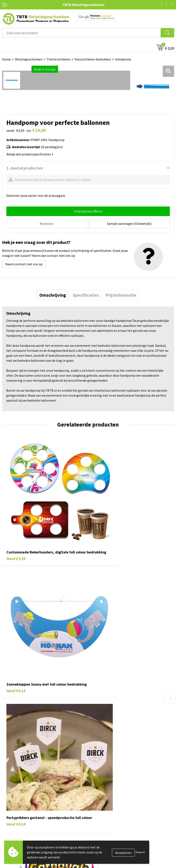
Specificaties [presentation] (86, 294)
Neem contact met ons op (24, 263)
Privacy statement (103, 805)
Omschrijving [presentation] (53, 294)
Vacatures (97, 787)
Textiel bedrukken (15, 812)
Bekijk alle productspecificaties (30, 154)
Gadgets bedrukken (16, 799)
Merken (7, 824)
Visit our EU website (104, 824)
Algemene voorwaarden (107, 818)
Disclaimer (98, 812)
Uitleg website (100, 728)
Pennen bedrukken (15, 780)
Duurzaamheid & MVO (105, 759)
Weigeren (140, 852)
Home (6, 59)
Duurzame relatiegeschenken (23, 793)
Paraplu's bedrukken (16, 818)
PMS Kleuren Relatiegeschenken (113, 740)
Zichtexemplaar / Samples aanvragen (116, 753)
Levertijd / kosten (102, 722)
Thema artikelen (58, 59)
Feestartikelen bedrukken (93, 59)
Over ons (96, 780)
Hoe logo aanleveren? (105, 747)
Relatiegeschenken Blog (107, 793)
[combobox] (81, 33)
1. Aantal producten (25, 168)
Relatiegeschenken (29, 59)
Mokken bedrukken (15, 805)
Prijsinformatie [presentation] (121, 294)
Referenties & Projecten (107, 799)
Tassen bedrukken (15, 787)
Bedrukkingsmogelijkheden (109, 734)
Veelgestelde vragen (104, 715)
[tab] (53, 294)
